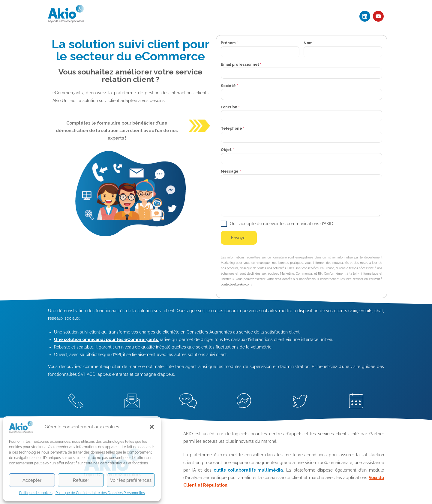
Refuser (81, 480)
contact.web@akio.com (236, 284)
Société (229, 86)
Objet (227, 150)
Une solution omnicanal (79, 340)
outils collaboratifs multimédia (248, 470)
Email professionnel (241, 65)
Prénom (229, 43)
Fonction (230, 107)
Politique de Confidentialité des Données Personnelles (100, 493)
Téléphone (233, 128)
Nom (309, 43)
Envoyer (239, 238)
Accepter (32, 480)
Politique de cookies (36, 493)
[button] (152, 427)
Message (231, 171)
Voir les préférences (131, 480)
